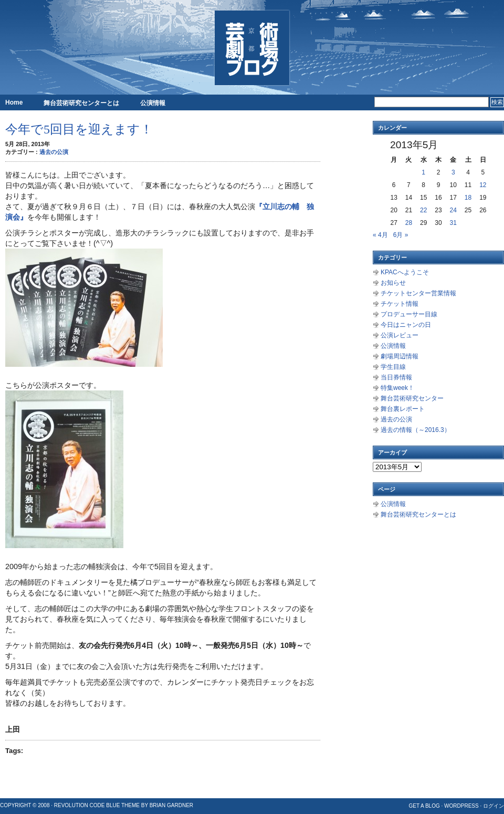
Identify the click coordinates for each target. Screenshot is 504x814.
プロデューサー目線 (409, 314)
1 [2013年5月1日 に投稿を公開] (423, 172)
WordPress (461, 806)
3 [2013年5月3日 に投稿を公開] (453, 172)
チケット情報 (400, 304)
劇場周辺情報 (400, 356)
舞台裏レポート (403, 409)
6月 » (401, 235)
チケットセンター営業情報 (418, 293)
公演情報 (153, 103)
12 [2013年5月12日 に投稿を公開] (483, 185)
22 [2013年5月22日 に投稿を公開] (423, 210)
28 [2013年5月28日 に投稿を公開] (409, 223)
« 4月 (380, 235)
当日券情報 (396, 377)
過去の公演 (54, 152)
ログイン (493, 806)
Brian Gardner (171, 805)
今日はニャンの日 (406, 325)
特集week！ (397, 388)
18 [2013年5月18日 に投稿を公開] (468, 198)
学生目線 (393, 367)
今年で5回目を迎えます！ (79, 129)
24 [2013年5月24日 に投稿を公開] (453, 210)
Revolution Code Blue (87, 805)
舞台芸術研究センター (412, 398)
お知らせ (393, 283)
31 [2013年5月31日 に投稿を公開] (453, 223)
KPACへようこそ (405, 272)
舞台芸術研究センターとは (81, 103)
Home (14, 102)
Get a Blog (424, 806)
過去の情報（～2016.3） (416, 430)
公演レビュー (400, 335)
